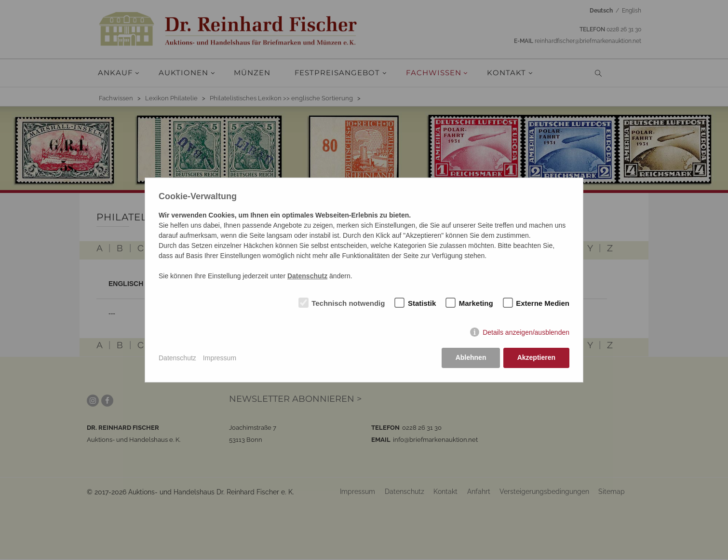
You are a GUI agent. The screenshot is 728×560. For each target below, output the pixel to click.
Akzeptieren (536, 358)
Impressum (220, 358)
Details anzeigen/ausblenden (526, 333)
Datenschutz (177, 358)
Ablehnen (471, 358)
